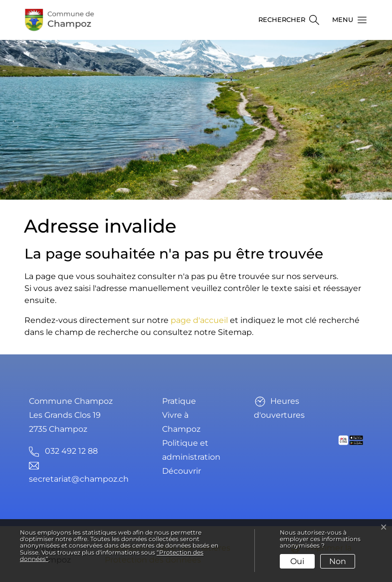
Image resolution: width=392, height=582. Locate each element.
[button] (347, 20)
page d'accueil (199, 320)
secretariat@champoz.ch (79, 479)
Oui (297, 561)
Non (338, 561)
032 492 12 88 (71, 451)
